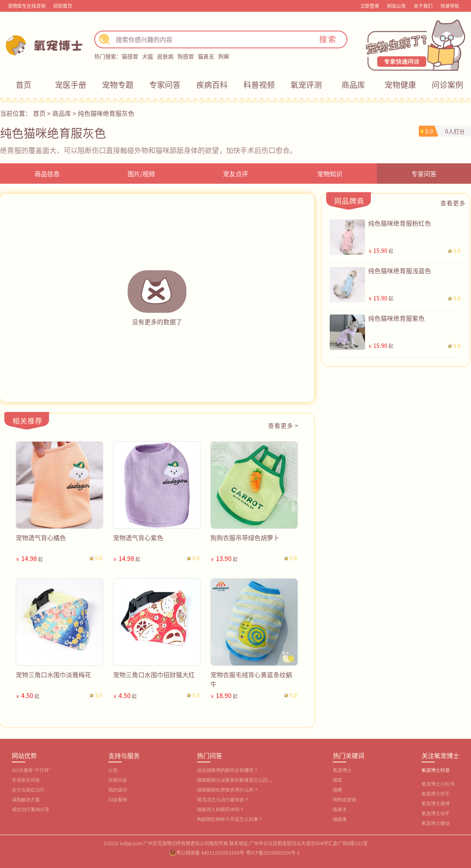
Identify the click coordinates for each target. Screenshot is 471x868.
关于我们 (423, 6)
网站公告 (396, 6)
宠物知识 (330, 174)
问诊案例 (447, 85)
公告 (113, 770)
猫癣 (338, 790)
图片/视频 (141, 174)
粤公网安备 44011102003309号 (210, 852)
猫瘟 (338, 780)
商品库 (353, 85)
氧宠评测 (306, 85)
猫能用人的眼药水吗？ (221, 810)
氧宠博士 (342, 770)
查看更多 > (283, 425)
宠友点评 (235, 174)
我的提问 (118, 790)
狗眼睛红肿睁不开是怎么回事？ (230, 819)
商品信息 (47, 174)
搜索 (328, 39)
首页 (24, 85)
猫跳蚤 (340, 819)
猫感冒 (130, 56)
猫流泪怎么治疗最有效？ (223, 800)
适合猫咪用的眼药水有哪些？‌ (228, 770)
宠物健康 (400, 85)
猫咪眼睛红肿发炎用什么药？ (228, 790)
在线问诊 (118, 780)
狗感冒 (186, 56)
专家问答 (165, 85)
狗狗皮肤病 (345, 800)
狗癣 (224, 56)
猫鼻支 (206, 56)
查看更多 (453, 203)
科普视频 (259, 85)
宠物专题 (118, 85)
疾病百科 (212, 85)
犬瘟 (148, 56)
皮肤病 (165, 56)
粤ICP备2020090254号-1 (273, 852)
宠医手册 (71, 85)
